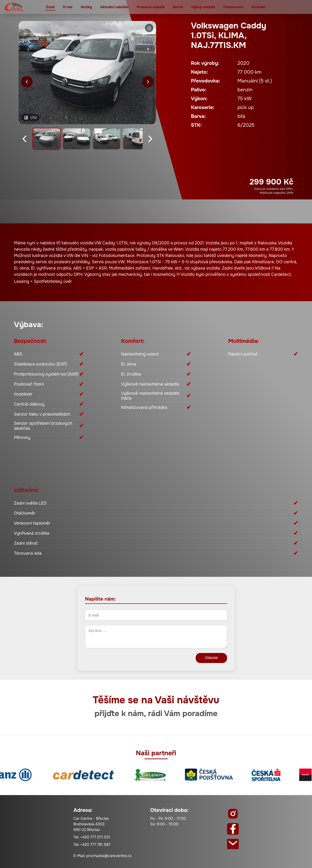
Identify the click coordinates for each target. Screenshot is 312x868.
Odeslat (211, 658)
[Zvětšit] (149, 28)
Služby (86, 7)
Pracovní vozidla (151, 7)
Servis (178, 7)
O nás (68, 7)
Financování (233, 7)
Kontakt (258, 7)
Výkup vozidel (203, 7)
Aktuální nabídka (114, 7)
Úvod (50, 7)
